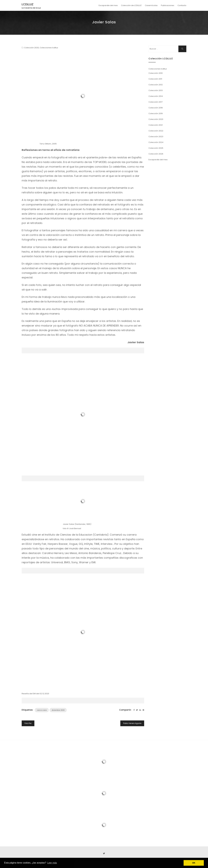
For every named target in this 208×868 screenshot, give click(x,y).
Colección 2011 (155, 79)
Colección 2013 (156, 90)
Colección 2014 (156, 96)
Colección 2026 (156, 154)
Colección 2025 (156, 148)
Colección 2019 (156, 113)
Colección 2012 (156, 85)
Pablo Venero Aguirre (132, 723)
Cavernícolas (151, 5)
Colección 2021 (156, 125)
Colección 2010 (156, 73)
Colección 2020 (31, 48)
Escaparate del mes (108, 5)
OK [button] (194, 863)
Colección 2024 (156, 142)
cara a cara (42, 710)
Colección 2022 (156, 131)
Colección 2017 (155, 102)
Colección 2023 (156, 137)
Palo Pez (28, 723)
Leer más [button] (52, 863)
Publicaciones (168, 5)
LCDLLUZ (28, 4)
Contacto (182, 5)
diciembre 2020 (58, 710)
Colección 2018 (156, 108)
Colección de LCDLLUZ (131, 5)
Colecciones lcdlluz (49, 48)
